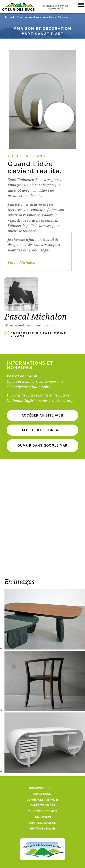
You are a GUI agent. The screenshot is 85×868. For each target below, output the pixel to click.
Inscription (43, 817)
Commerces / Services (43, 800)
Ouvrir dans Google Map (42, 445)
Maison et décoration (44, 29)
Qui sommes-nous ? (42, 788)
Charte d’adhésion (43, 823)
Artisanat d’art (44, 34)
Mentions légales (42, 829)
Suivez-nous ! (42, 794)
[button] (42, 430)
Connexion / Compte (43, 811)
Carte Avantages (43, 805)
